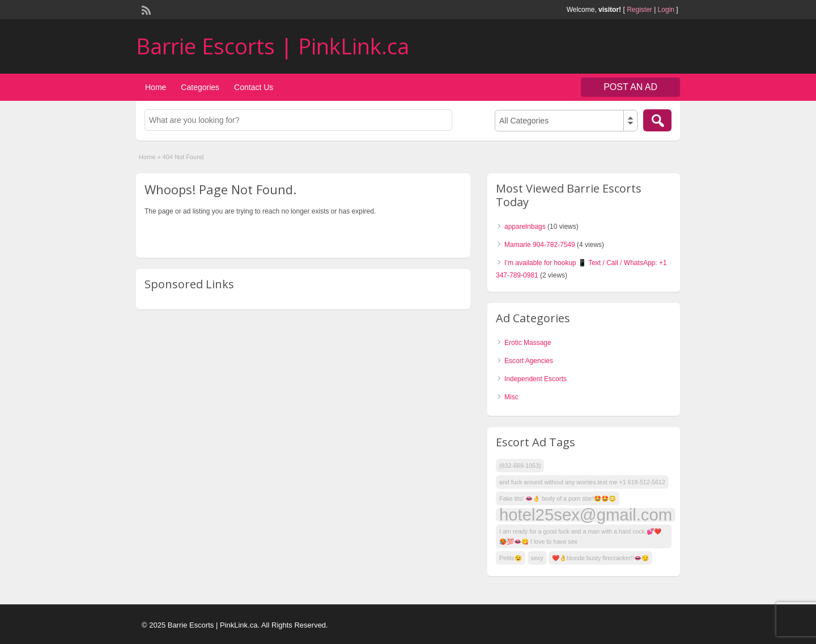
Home (156, 87)
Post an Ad (630, 87)
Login (666, 10)
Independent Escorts (535, 379)
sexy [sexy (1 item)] (537, 558)
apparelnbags (525, 227)
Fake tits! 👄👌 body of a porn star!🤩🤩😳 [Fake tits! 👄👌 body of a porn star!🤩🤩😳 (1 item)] (558, 498)
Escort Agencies (529, 361)
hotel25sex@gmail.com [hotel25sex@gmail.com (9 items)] (586, 515)
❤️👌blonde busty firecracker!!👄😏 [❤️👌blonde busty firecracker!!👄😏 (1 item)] (600, 558)
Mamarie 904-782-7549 (540, 245)
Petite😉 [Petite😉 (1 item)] (511, 558)
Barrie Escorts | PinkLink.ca (273, 46)
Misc (511, 397)
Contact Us (254, 87)
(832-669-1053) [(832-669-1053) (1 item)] (520, 466)
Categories (200, 87)
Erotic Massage (528, 343)
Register (639, 10)
